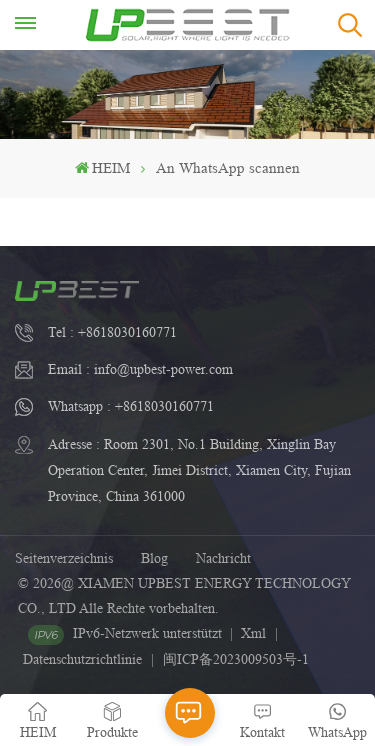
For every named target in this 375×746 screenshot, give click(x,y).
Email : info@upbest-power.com (140, 369)
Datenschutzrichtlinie (82, 659)
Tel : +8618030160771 (112, 332)
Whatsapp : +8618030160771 (131, 406)
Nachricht (223, 558)
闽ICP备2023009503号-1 (236, 659)
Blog (154, 558)
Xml (253, 633)
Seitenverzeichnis (64, 558)
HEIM (102, 168)
